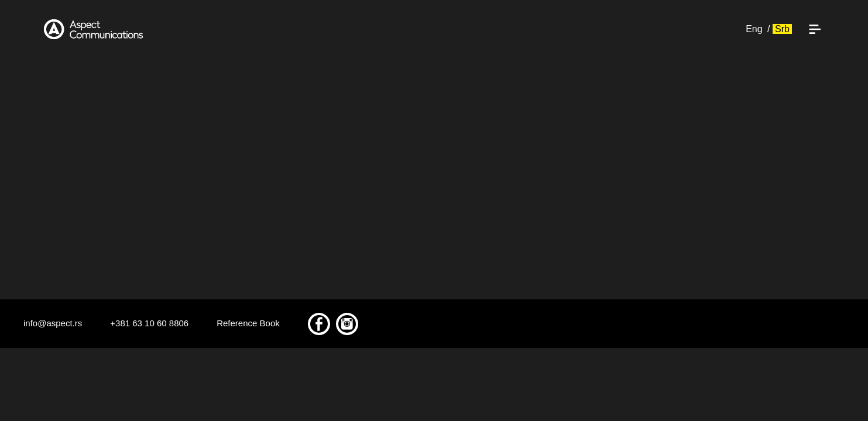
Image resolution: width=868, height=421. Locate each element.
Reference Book (248, 323)
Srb (782, 29)
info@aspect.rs (53, 323)
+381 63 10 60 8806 (149, 323)
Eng (754, 29)
